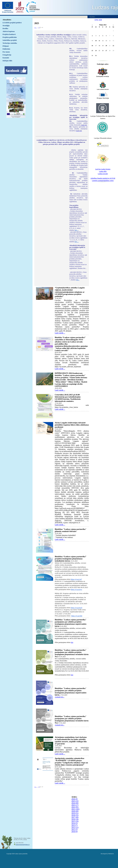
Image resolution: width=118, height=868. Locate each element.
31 (96, 55)
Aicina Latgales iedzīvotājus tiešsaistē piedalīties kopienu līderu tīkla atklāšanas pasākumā (72, 425)
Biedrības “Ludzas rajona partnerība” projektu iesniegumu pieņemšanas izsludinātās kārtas (70, 559)
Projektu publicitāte (10, 37)
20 (106, 46)
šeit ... (77, 230)
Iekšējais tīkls (7, 61)
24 (96, 51)
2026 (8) (75, 799)
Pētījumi (6, 46)
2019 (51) (75, 813)
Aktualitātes (7, 20)
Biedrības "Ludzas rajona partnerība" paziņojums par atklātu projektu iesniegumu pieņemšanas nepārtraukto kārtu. (71, 692)
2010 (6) (75, 832)
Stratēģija (6, 26)
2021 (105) (75, 809)
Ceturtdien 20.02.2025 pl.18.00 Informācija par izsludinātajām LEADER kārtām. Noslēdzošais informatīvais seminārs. (68, 398)
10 (96, 41)
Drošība (5, 28)
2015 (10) (75, 821)
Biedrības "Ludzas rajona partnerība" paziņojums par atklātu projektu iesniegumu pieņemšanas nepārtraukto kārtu (71, 623)
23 (92, 51)
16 (92, 46)
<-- (36, 27)
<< (92, 25)
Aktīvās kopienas (9, 31)
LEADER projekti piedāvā (12, 23)
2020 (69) (75, 811)
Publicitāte (6, 49)
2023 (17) (75, 805)
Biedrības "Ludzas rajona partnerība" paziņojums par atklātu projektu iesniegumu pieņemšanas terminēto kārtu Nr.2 (72, 720)
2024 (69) (75, 803)
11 (99, 41)
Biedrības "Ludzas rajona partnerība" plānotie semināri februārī (71, 530)
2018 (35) (75, 815)
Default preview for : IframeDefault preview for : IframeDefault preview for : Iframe (51, 81)
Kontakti (6, 58)
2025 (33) (75, 801)
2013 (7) (75, 825)
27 (106, 51)
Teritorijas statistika (10, 43)
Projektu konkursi (9, 34)
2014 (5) (75, 823)
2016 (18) (75, 819)
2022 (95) (75, 807)
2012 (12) (75, 827)
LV (101, 20)
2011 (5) (75, 830)
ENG (97, 20)
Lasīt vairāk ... (60, 333)
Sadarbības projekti (10, 40)
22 (113, 46)
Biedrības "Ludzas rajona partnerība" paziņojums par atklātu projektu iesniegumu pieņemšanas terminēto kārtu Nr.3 (72, 653)
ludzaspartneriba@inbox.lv (23, 845)
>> (113, 25)
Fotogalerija (7, 55)
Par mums (6, 52)
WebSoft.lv (111, 854)
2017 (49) (75, 817)
